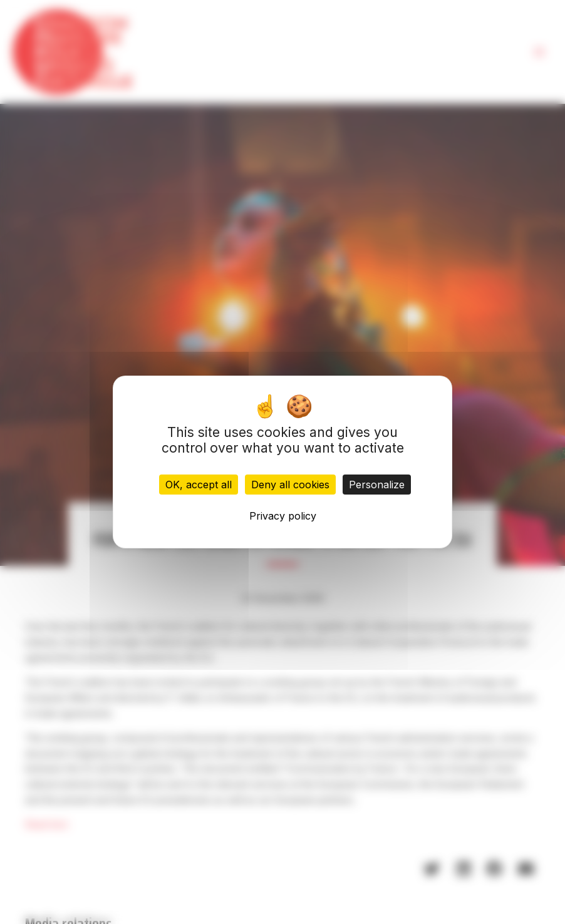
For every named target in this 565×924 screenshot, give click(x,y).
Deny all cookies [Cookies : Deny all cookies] (290, 485)
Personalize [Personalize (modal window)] (377, 485)
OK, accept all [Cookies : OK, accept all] (199, 485)
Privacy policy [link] (283, 516)
